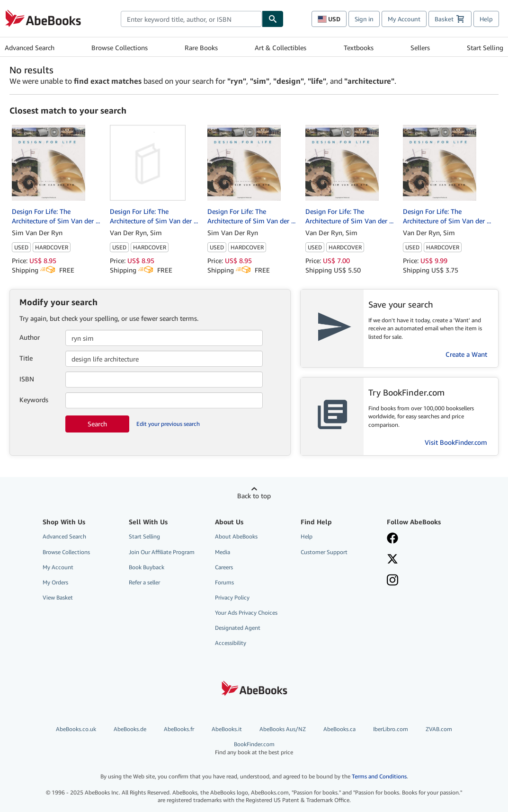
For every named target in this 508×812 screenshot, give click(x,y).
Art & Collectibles (281, 48)
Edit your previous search (168, 424)
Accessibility (231, 643)
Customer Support (324, 552)
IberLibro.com (391, 729)
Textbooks (359, 48)
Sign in (364, 19)
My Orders (55, 582)
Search (97, 424)
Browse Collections (120, 48)
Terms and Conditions (379, 776)
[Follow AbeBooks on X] (424, 560)
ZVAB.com (439, 729)
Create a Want (466, 354)
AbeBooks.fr (179, 729)
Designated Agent (238, 628)
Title (26, 358)
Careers (224, 567)
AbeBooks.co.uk (76, 729)
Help (486, 19)
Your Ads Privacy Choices (246, 613)
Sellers (420, 48)
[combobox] (191, 19)
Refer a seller (144, 582)
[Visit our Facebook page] (424, 539)
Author (30, 337)
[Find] (273, 19)
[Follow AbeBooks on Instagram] (424, 581)
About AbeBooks (236, 536)
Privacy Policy (232, 597)
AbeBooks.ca (339, 729)
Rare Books (201, 48)
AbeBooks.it (227, 729)
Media (223, 552)
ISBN (27, 379)
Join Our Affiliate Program (162, 552)
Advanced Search (30, 48)
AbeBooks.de (130, 729)
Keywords (34, 400)
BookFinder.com (254, 748)
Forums (224, 582)
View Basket (58, 597)
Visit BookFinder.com (456, 442)
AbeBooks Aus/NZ (283, 729)
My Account (404, 19)
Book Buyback (147, 567)
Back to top (254, 496)
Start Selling (485, 48)
